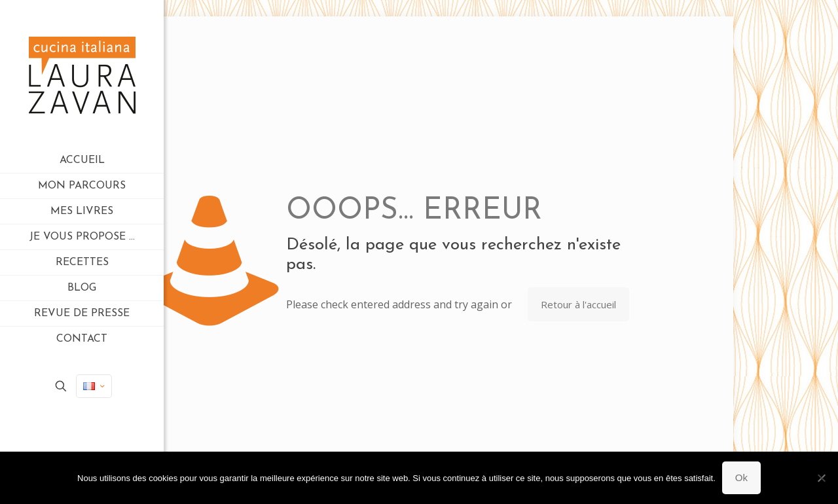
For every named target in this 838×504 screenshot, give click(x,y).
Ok (741, 477)
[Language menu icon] (94, 386)
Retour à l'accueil (578, 304)
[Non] (822, 478)
